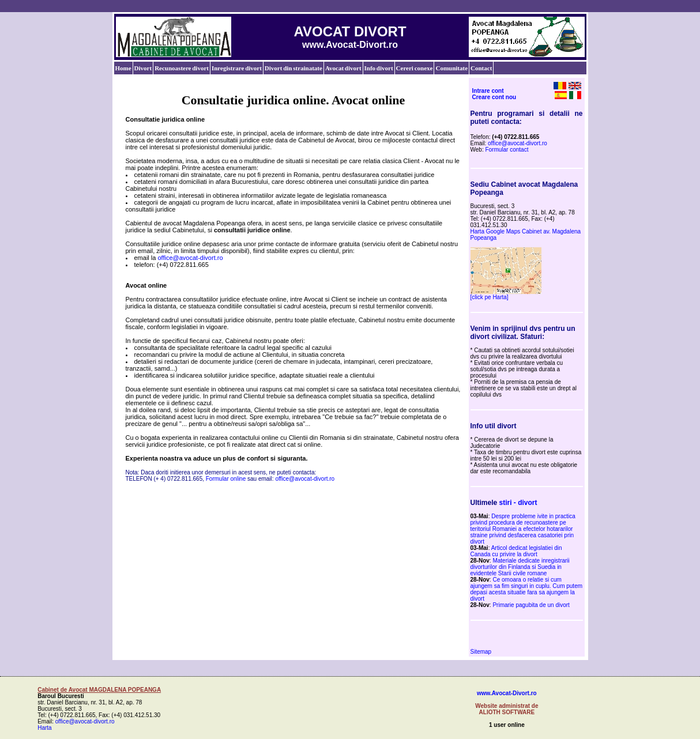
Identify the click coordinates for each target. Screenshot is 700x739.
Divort (143, 68)
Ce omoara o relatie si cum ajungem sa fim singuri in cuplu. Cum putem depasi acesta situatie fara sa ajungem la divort (527, 589)
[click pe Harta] (490, 297)
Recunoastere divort (182, 68)
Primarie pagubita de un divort (531, 605)
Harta (44, 728)
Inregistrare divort (237, 68)
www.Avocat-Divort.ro (507, 693)
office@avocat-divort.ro (190, 258)
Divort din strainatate (293, 68)
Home (123, 68)
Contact (481, 68)
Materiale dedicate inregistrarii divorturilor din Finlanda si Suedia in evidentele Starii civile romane (520, 567)
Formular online (226, 479)
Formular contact (507, 150)
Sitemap (481, 652)
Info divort (379, 68)
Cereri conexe (415, 68)
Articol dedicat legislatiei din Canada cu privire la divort (516, 551)
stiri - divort (518, 503)
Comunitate (451, 68)
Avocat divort (343, 68)
